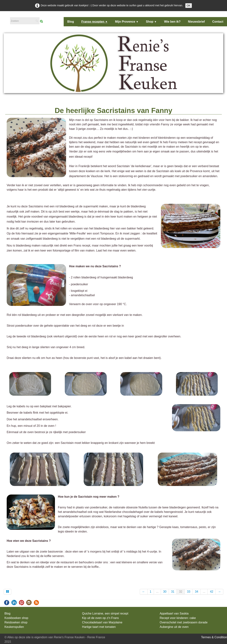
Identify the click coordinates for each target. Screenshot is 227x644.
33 (189, 592)
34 (197, 592)
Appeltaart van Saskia (174, 613)
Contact (218, 22)
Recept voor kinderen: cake (178, 618)
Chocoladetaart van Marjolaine (102, 622)
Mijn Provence (127, 22)
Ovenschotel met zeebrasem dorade (184, 622)
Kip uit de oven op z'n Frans (100, 618)
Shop (151, 22)
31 (173, 592)
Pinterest (117, 580)
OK (189, 6)
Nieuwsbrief (196, 22)
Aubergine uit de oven (174, 627)
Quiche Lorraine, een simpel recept (105, 613)
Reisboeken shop (16, 622)
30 (165, 592)
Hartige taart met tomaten (99, 627)
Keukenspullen (14, 627)
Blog (71, 22)
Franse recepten (94, 22)
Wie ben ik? (172, 22)
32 (181, 592)
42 (212, 592)
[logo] (6, 19)
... (157, 592)
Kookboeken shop (16, 618)
